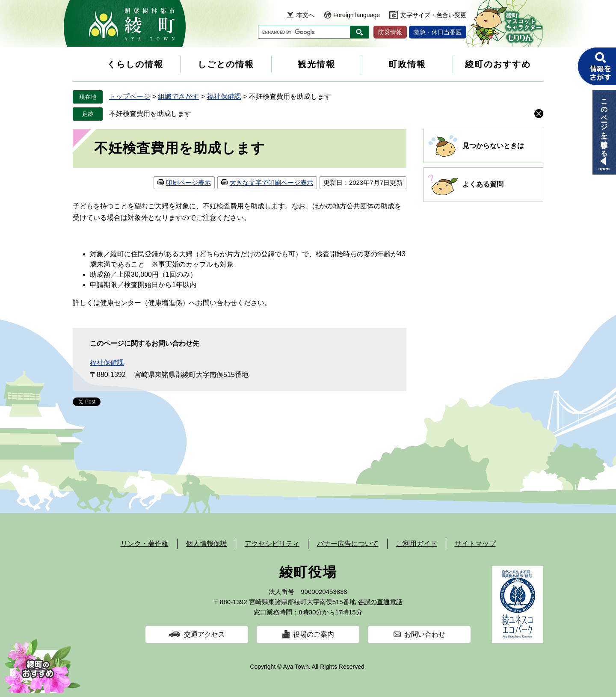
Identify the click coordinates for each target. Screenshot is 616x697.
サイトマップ (475, 544)
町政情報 (407, 64)
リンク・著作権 (145, 544)
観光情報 (317, 64)
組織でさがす (178, 96)
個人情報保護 (207, 544)
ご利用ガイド (417, 544)
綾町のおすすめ (498, 64)
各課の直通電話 (380, 602)
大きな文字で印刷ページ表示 (271, 182)
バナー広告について (348, 544)
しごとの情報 (226, 64)
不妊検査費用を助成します (150, 114)
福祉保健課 (224, 96)
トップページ (130, 96)
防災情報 (390, 32)
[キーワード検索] (304, 32)
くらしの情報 (135, 64)
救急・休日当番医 (438, 32)
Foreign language (357, 15)
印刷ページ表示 (188, 182)
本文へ (305, 15)
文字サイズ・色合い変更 (433, 15)
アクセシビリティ (272, 544)
